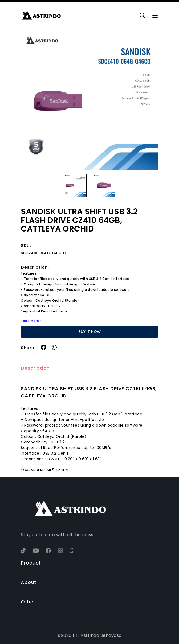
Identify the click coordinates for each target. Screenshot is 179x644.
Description (35, 368)
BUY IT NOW (89, 332)
